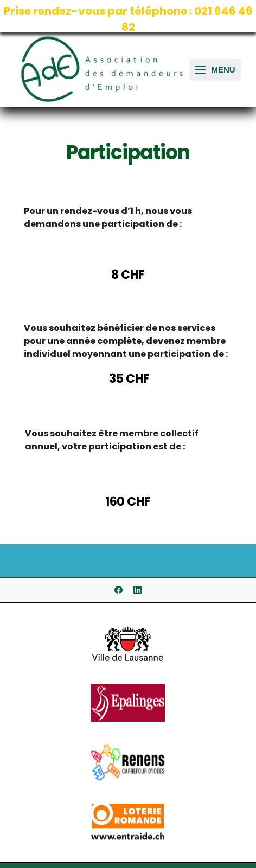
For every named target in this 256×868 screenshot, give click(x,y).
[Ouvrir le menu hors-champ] (215, 70)
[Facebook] (119, 590)
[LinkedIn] (137, 590)
